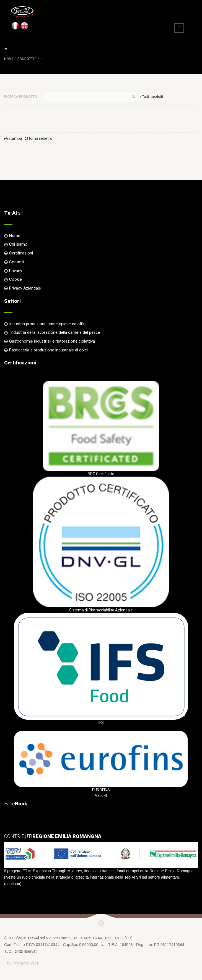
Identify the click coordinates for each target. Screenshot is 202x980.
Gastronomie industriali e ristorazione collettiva (52, 341)
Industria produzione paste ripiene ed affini (48, 324)
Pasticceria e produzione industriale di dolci (48, 350)
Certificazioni (21, 253)
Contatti (16, 262)
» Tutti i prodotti (151, 97)
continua (13, 884)
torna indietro (38, 138)
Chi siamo (18, 244)
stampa (13, 138)
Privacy (16, 271)
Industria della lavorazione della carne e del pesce (55, 332)
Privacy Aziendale (25, 288)
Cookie (15, 279)
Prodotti (26, 59)
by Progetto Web (23, 963)
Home (9, 59)
